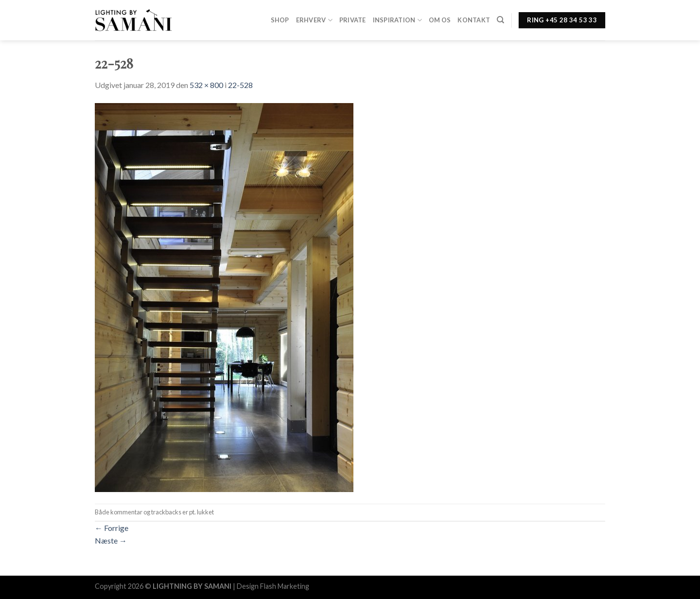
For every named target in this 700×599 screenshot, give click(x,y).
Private (353, 20)
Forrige (112, 528)
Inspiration (397, 20)
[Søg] (500, 20)
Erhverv (314, 20)
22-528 (240, 85)
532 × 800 (206, 85)
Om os (440, 20)
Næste (111, 540)
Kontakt (474, 20)
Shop (280, 20)
